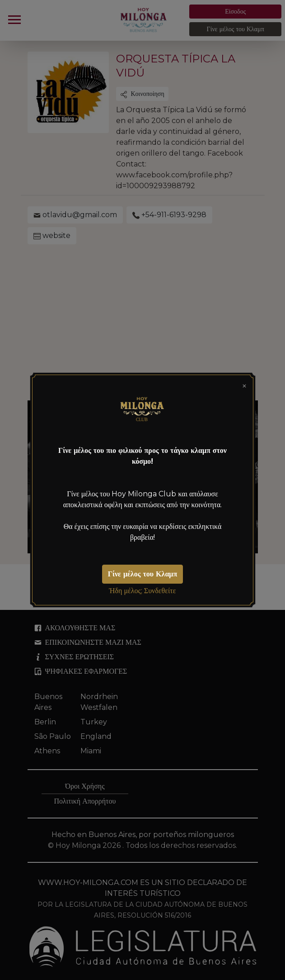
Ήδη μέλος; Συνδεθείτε (143, 591)
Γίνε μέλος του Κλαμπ (142, 574)
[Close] (244, 385)
